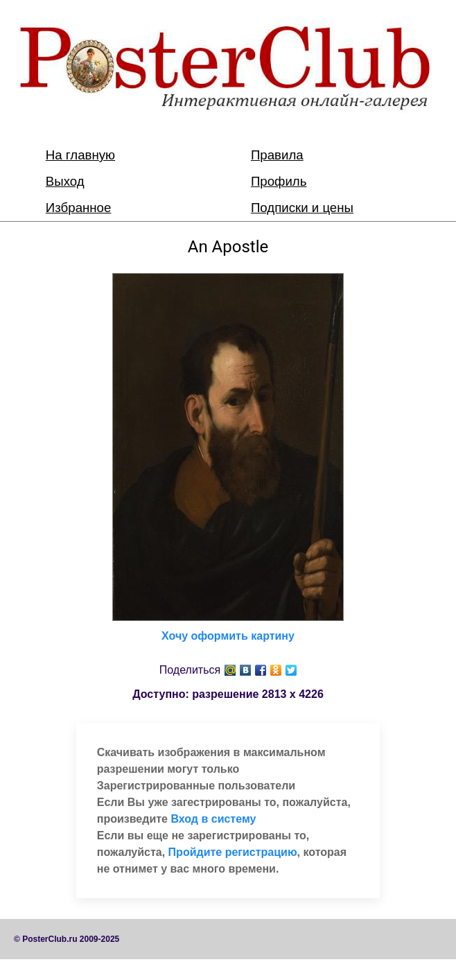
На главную (80, 155)
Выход (65, 181)
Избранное (79, 208)
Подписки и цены (302, 208)
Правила (277, 155)
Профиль (279, 181)
